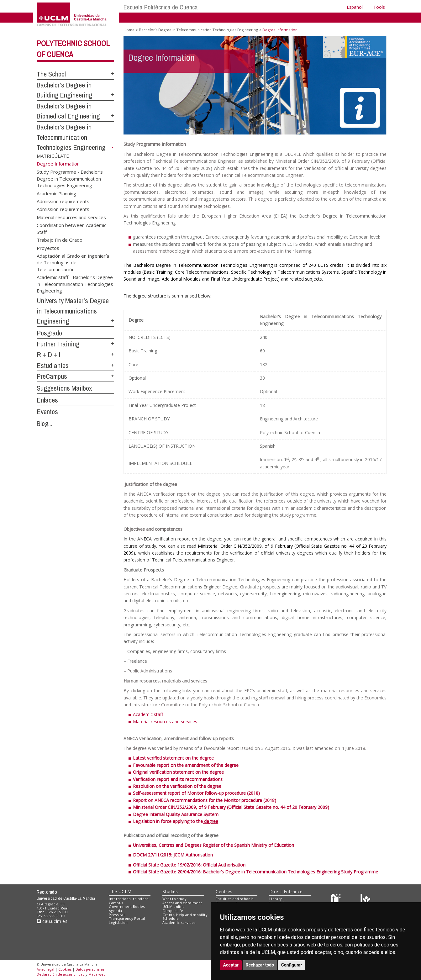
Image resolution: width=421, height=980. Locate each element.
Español (355, 7)
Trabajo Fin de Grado (60, 240)
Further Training (58, 344)
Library (276, 899)
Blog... (44, 424)
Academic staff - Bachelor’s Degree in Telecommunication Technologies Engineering (75, 284)
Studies (170, 891)
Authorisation (199, 855)
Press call (117, 915)
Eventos (47, 412)
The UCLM (120, 891)
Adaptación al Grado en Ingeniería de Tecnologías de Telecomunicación (73, 262)
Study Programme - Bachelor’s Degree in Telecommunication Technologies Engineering (70, 179)
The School (51, 74)
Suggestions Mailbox (64, 388)
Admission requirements (63, 201)
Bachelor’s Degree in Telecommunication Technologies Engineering (71, 137)
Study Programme (359, 872)
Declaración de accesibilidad (61, 974)
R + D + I (49, 355)
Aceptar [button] (231, 965)
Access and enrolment (182, 903)
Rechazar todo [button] (260, 965)
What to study (174, 899)
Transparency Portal (127, 918)
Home (129, 30)
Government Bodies (127, 906)
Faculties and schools (234, 899)
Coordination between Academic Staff (71, 228)
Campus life (173, 911)
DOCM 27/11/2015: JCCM (159, 855)
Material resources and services (71, 217)
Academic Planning (56, 193)
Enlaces (47, 400)
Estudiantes (53, 366)
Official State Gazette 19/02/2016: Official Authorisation (189, 865)
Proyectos (48, 248)
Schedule (171, 918)
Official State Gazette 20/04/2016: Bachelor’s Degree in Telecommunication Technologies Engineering (236, 872)
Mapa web (97, 974)
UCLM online (174, 906)
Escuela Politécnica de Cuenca (161, 7)
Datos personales (90, 969)
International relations (129, 899)
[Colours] (365, 900)
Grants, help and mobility (185, 915)
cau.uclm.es (52, 921)
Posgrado (49, 333)
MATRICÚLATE (53, 156)
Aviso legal (45, 969)
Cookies (65, 969)
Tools (379, 7)
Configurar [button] (292, 965)
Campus (116, 903)
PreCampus (52, 376)
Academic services (179, 922)
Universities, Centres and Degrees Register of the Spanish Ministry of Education (213, 845)
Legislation (118, 922)
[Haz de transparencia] (337, 900)
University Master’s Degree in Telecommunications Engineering (73, 311)
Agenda (115, 911)
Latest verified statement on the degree (173, 758)
